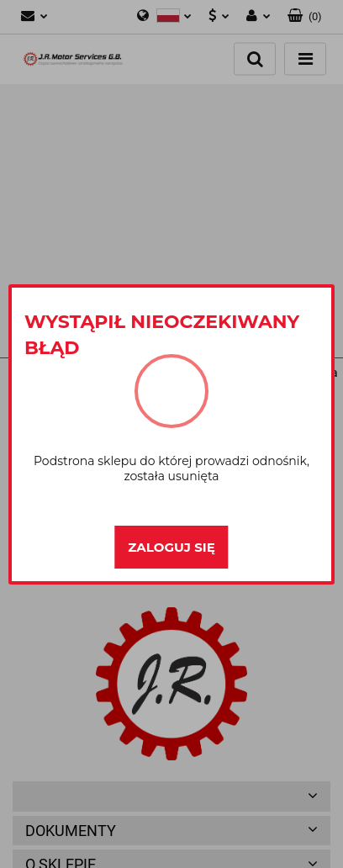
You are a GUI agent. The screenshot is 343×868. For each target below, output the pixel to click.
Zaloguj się (171, 547)
